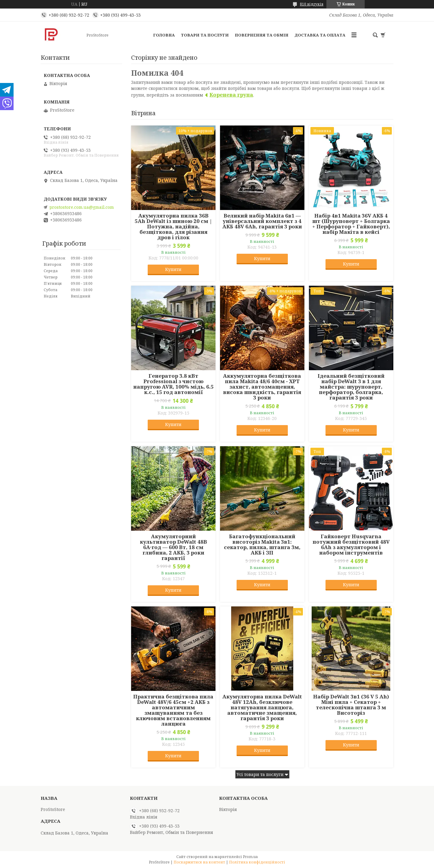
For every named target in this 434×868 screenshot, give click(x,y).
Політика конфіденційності (257, 862)
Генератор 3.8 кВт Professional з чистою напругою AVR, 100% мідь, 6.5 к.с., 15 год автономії (173, 384)
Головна (164, 35)
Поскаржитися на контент (199, 862)
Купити (173, 269)
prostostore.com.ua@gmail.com (82, 207)
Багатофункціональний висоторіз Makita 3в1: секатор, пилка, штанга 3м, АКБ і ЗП (262, 545)
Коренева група (231, 95)
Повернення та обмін (262, 35)
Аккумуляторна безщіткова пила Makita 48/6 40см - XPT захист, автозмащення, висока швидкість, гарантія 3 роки (262, 387)
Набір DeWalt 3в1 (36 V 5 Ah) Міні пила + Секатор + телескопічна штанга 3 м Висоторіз (351, 705)
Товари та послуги (205, 35)
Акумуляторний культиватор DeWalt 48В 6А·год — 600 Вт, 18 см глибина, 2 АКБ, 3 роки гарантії (173, 547)
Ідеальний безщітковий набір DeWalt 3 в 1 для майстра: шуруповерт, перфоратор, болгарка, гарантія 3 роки (351, 387)
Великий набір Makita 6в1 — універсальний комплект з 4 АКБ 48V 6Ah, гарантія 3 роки (262, 221)
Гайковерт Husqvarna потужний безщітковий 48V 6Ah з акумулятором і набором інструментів (351, 545)
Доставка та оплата (320, 35)
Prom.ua (250, 857)
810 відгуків (312, 4)
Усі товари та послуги (260, 774)
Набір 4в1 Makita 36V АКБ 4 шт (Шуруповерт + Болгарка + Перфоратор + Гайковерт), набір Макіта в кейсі (351, 224)
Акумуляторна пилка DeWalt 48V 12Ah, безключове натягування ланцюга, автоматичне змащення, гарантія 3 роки (262, 707)
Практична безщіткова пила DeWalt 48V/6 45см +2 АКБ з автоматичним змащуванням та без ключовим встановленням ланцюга (173, 710)
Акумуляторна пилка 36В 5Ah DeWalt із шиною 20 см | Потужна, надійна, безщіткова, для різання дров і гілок (173, 227)
